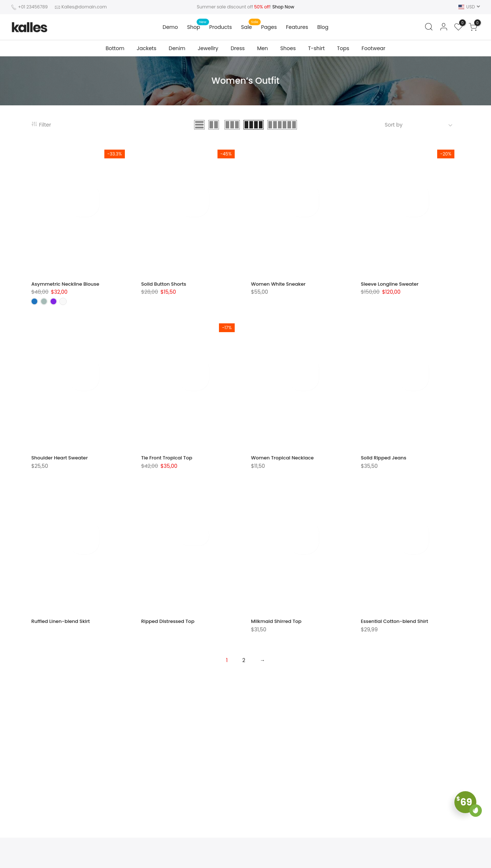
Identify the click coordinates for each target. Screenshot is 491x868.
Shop (194, 27)
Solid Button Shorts (165, 289)
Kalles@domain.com (84, 7)
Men (263, 48)
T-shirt (316, 48)
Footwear (374, 48)
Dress (238, 48)
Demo (170, 27)
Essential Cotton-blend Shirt (397, 626)
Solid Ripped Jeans (386, 463)
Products (221, 27)
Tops (343, 48)
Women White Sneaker (281, 289)
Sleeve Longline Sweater (392, 289)
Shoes (288, 48)
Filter (41, 127)
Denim (177, 48)
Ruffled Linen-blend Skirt (63, 626)
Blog (323, 27)
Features (297, 27)
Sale (246, 27)
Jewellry (208, 48)
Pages (269, 27)
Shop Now (283, 7)
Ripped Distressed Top (170, 626)
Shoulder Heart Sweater (62, 463)
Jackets (146, 48)
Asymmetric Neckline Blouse (68, 289)
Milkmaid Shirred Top (278, 626)
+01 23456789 (32, 7)
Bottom (115, 48)
